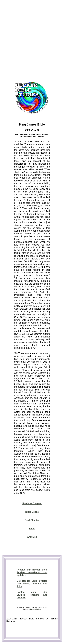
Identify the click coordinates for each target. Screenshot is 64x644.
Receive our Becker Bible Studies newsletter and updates (32, 572)
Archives (32, 537)
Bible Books (32, 512)
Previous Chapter (32, 503)
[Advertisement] (32, 40)
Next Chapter (32, 520)
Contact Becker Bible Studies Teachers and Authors (32, 595)
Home (32, 529)
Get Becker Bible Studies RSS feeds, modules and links (32, 584)
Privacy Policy (35, 609)
